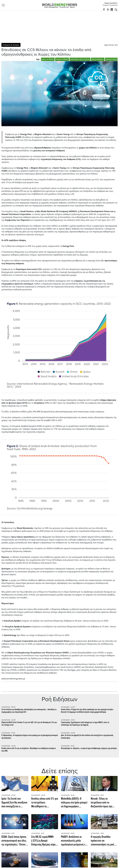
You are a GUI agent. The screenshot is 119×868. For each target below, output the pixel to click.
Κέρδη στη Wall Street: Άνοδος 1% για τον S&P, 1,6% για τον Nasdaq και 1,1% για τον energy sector (29, 724)
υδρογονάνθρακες (98, 59)
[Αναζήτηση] (116, 10)
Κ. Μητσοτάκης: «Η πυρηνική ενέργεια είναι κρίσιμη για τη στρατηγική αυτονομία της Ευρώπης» (30, 737)
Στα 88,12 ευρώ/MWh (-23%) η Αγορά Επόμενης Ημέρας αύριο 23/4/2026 (44, 841)
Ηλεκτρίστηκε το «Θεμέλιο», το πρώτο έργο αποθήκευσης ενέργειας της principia (89, 748)
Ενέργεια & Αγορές (11, 45)
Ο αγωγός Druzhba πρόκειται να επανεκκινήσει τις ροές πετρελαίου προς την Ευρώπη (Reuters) (103, 841)
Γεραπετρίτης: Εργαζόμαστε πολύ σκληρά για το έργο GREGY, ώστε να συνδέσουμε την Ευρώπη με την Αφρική (85, 724)
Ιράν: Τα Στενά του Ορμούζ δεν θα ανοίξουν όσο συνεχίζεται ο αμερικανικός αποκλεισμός (87, 737)
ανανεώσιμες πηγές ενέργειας (80, 59)
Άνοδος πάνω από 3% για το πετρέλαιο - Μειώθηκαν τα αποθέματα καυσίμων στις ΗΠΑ (29, 750)
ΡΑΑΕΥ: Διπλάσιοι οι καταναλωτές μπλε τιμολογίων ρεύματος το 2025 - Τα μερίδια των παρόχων (74, 841)
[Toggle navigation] (4, 5)
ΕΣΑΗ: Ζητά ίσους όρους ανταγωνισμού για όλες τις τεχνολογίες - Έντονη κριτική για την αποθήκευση (14, 841)
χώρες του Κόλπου (48, 59)
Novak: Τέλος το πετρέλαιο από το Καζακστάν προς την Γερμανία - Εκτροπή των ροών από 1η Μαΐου (103, 803)
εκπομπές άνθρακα (62, 59)
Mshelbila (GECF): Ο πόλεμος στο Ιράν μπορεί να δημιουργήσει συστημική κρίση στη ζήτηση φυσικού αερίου (74, 803)
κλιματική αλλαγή (111, 59)
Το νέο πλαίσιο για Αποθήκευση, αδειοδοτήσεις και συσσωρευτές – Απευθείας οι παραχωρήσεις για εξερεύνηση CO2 (29, 711)
